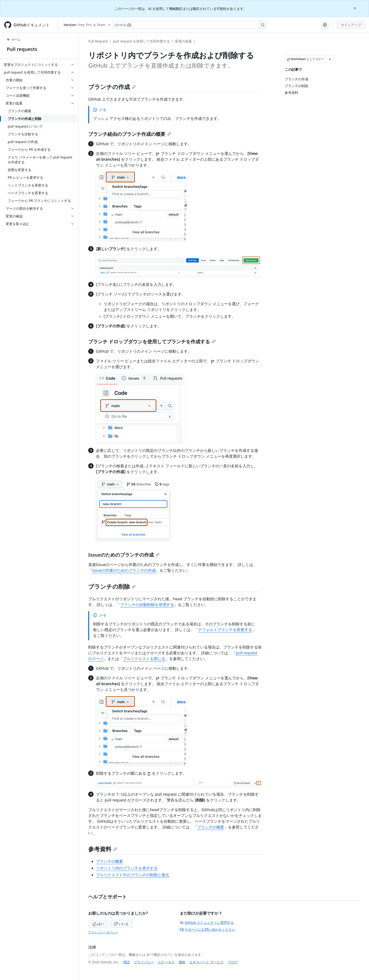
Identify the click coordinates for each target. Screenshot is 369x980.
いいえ (121, 924)
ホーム (13, 39)
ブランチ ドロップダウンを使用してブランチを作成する (152, 342)
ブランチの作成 (112, 87)
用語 (127, 962)
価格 (182, 962)
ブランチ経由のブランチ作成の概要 (130, 134)
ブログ (233, 962)
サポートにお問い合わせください (208, 929)
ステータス (166, 962)
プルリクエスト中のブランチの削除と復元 (133, 875)
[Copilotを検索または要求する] (189, 25)
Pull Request (98, 41)
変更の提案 (183, 41)
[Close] (355, 8)
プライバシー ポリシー (103, 932)
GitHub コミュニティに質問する (207, 922)
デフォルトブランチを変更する (225, 630)
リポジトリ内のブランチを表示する (127, 868)
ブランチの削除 (112, 586)
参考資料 (103, 849)
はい (99, 924)
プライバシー (144, 962)
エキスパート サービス (207, 962)
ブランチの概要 (211, 827)
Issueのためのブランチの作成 (124, 555)
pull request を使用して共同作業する (141, 41)
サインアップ (351, 25)
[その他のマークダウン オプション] (330, 59)
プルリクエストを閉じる (144, 659)
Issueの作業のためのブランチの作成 (124, 570)
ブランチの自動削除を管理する (147, 605)
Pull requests (22, 49)
